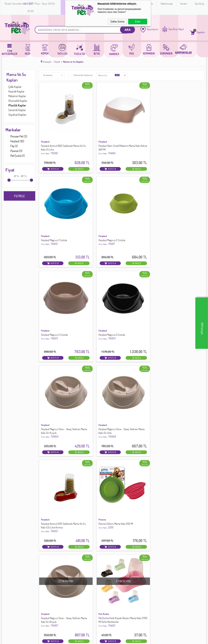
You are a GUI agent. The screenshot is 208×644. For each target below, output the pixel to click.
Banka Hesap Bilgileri (83, 565)
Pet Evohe (173, 284)
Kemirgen (9, 577)
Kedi (6, 557)
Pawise (87, 284)
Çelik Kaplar (15, 87)
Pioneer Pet (47, 364)
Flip (85, 443)
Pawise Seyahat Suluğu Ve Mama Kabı (55, 451)
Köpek (7, 561)
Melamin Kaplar (17, 96)
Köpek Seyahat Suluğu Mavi (98, 370)
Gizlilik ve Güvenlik (48, 573)
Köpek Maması (12, 594)
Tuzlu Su (8, 569)
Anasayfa (77, 557)
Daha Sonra (118, 22)
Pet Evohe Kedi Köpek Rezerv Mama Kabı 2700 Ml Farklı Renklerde (184, 294)
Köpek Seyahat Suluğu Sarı (140, 370)
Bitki (6, 585)
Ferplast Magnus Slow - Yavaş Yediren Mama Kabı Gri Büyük (141, 292)
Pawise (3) (14, 151)
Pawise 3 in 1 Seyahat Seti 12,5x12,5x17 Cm (181, 372)
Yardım (184, 4)
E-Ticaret (95, 639)
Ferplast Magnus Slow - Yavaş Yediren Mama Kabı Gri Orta (183, 213)
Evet (137, 22)
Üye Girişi (199, 4)
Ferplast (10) (15, 141)
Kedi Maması (11, 590)
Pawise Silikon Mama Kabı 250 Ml (99, 292)
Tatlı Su (8, 565)
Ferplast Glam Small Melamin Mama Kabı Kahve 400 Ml (99, 134)
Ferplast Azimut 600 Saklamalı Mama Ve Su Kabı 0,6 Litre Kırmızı (57, 294)
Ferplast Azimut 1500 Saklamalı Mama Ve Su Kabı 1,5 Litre (57, 134)
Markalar (13, 130)
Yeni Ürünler (78, 561)
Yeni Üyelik (111, 557)
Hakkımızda (167, 4)
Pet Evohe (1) (15, 156)
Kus (6, 581)
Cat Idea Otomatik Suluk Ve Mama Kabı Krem (140, 446)
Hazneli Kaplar (16, 91)
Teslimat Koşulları (47, 557)
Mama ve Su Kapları (16, 77)
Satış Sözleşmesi (47, 565)
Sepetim (76, 573)
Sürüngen (9, 573)
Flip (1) (12, 146)
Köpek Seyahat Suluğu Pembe (58, 370)
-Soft (88, 639)
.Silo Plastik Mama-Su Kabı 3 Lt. (100, 449)
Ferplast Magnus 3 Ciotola (55, 211)
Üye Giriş (173, 29)
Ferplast (45, 126)
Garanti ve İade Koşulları (51, 569)
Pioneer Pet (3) (16, 136)
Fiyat (10, 170)
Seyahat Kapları (17, 115)
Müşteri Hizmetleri (81, 569)
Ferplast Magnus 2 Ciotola (182, 132)
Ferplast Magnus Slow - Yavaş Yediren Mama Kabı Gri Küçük (141, 213)
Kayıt (181, 29)
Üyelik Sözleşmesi (47, 561)
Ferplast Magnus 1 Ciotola (139, 132)
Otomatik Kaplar (18, 101)
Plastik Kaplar (17, 105)
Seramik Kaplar (17, 110)
